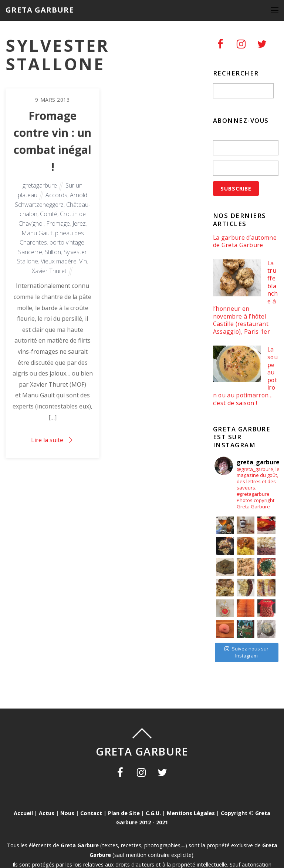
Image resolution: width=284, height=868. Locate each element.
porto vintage (67, 242)
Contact (91, 813)
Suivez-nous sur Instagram (246, 652)
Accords (56, 195)
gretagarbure (40, 185)
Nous (67, 813)
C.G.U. (153, 813)
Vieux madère (59, 261)
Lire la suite (47, 440)
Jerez (79, 223)
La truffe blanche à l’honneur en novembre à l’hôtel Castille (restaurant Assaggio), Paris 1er (245, 297)
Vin (83, 261)
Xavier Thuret (49, 271)
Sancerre (30, 252)
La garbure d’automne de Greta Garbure (245, 241)
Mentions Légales (191, 813)
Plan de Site (124, 813)
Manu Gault (37, 233)
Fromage (58, 223)
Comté (49, 214)
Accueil (23, 813)
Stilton (53, 252)
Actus (47, 813)
